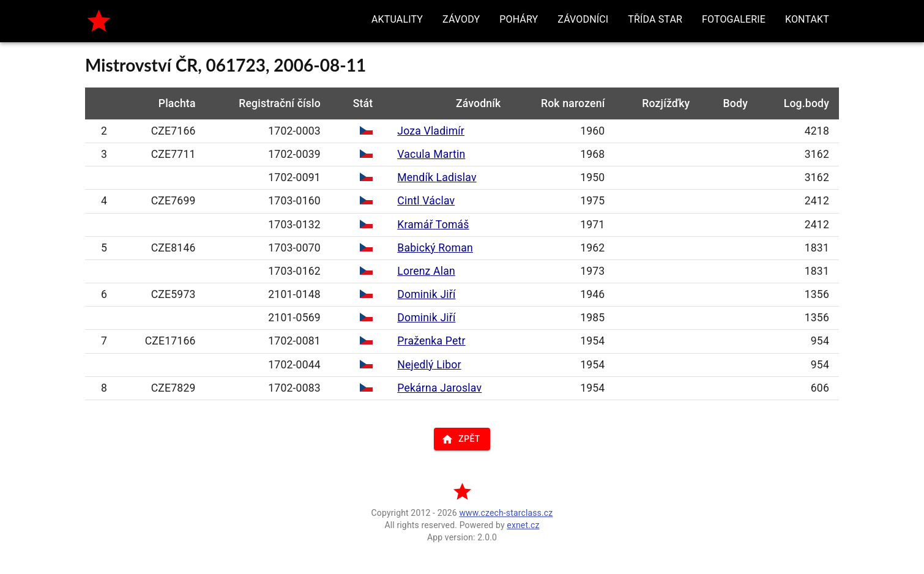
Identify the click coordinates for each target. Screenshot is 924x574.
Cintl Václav (426, 201)
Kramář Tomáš (433, 225)
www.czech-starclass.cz (506, 513)
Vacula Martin (431, 154)
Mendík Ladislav (437, 177)
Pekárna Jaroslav (439, 388)
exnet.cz (523, 525)
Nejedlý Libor (429, 365)
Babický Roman (435, 248)
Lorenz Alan (426, 271)
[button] (397, 20)
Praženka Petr (431, 341)
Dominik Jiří (426, 294)
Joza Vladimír (431, 131)
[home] (99, 21)
